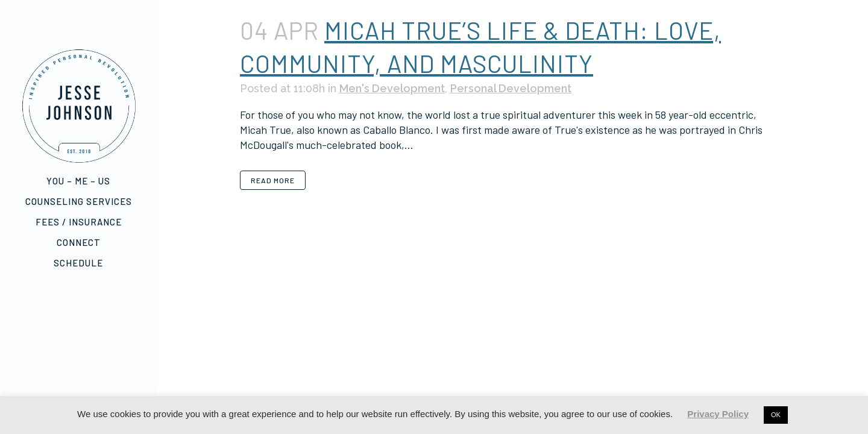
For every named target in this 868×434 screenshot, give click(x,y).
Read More (273, 180)
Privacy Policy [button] (718, 414)
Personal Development (511, 88)
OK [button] (776, 415)
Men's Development (392, 88)
